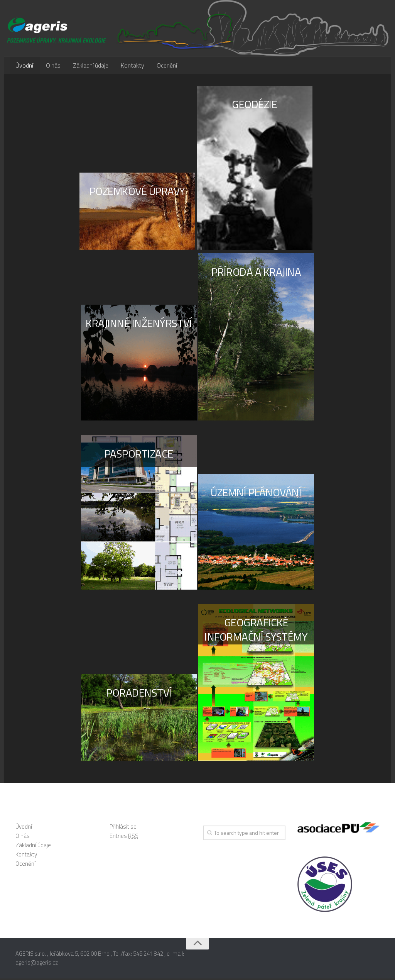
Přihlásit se (123, 828)
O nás (51, 66)
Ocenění (161, 66)
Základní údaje (87, 66)
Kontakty (128, 66)
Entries (124, 837)
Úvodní (24, 66)
